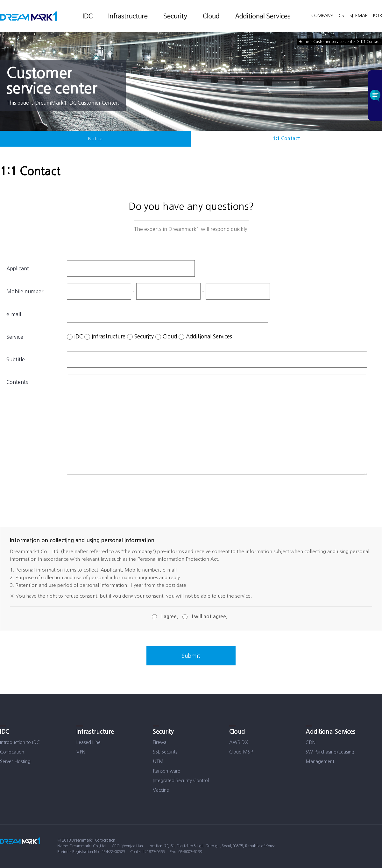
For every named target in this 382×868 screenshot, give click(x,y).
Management (320, 761)
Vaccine (161, 790)
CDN (311, 742)
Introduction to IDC (20, 742)
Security (144, 336)
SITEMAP (358, 16)
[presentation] (115, 494)
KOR (377, 16)
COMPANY (322, 16)
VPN (81, 752)
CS (341, 16)
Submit (191, 656)
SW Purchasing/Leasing (330, 752)
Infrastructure (109, 336)
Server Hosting (15, 761)
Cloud (170, 336)
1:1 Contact (286, 139)
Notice (95, 139)
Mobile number (25, 291)
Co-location (12, 752)
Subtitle (16, 359)
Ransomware (166, 771)
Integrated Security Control (181, 780)
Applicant (18, 268)
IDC (78, 336)
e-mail (14, 314)
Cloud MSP (241, 752)
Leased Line (88, 742)
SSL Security (165, 752)
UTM (158, 761)
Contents (17, 382)
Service (15, 337)
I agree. (170, 617)
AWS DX (239, 742)
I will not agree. (210, 617)
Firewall (161, 742)
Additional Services (209, 336)
